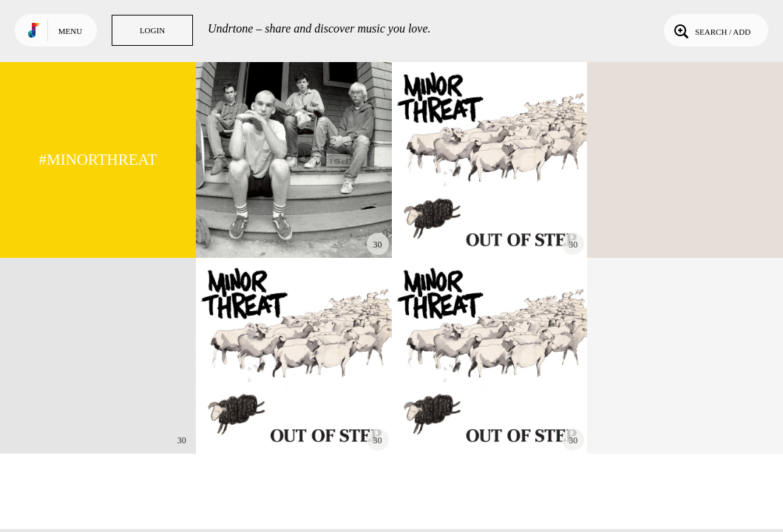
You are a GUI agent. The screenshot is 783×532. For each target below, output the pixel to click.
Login (152, 30)
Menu (70, 31)
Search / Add (711, 30)
